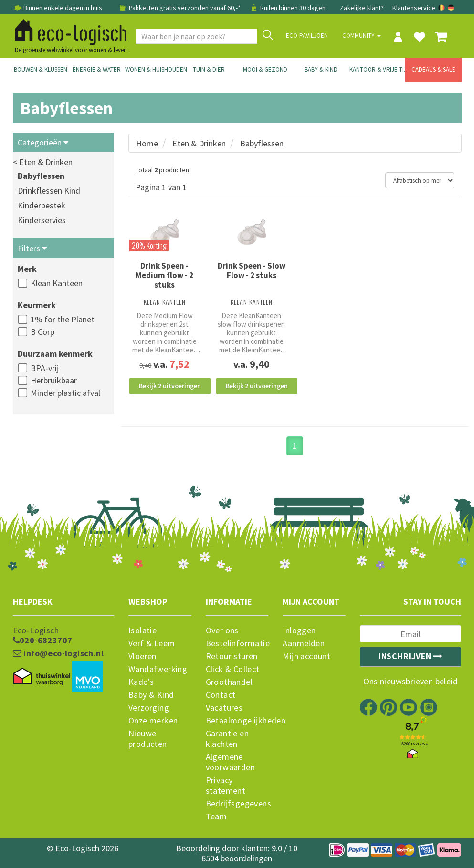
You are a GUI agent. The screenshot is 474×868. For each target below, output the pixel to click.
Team (216, 816)
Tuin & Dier (209, 69)
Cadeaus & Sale (433, 69)
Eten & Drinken (199, 143)
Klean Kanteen (57, 283)
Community (362, 36)
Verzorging (149, 708)
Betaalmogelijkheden (237, 721)
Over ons (222, 630)
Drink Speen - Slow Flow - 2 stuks (252, 270)
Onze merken (153, 721)
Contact (221, 695)
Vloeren (142, 656)
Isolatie (142, 630)
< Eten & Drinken (43, 162)
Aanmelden (304, 643)
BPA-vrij (45, 368)
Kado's (141, 682)
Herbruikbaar (54, 380)
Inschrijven (411, 656)
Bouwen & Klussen (41, 69)
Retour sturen (232, 656)
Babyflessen (41, 176)
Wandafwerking (158, 669)
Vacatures (224, 708)
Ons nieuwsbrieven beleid (411, 682)
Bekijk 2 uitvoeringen (170, 386)
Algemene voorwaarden (230, 762)
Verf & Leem (152, 643)
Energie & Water (97, 69)
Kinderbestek (42, 205)
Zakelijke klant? (362, 8)
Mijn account (306, 656)
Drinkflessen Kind (49, 191)
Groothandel (229, 682)
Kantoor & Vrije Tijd (378, 69)
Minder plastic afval (65, 393)
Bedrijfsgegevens (237, 804)
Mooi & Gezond (265, 69)
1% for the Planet (63, 319)
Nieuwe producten (148, 739)
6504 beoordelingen (237, 858)
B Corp (42, 332)
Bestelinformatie (237, 643)
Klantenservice (414, 8)
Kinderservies (42, 220)
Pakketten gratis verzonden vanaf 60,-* (180, 8)
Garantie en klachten (227, 739)
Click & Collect (233, 669)
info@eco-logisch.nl (58, 653)
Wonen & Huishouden (153, 69)
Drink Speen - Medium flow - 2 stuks (164, 275)
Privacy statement (226, 785)
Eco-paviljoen (307, 36)
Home (147, 143)
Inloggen (299, 630)
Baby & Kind (321, 69)
